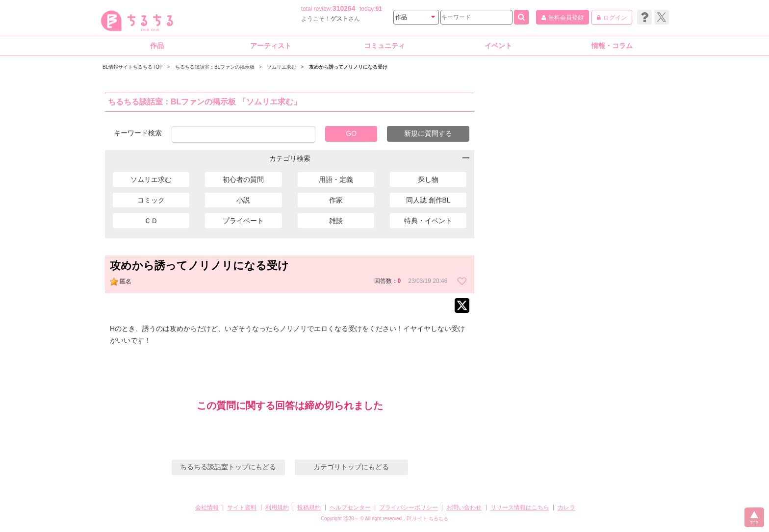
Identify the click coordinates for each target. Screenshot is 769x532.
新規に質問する (428, 133)
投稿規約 (309, 507)
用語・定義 (336, 179)
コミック (151, 200)
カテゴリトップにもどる (351, 467)
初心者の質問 (243, 179)
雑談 (336, 221)
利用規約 (277, 507)
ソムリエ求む (151, 179)
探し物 (428, 179)
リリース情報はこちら (520, 507)
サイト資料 (242, 507)
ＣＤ (151, 221)
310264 (344, 8)
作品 (157, 46)
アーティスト (271, 46)
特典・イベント (428, 221)
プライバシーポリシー (409, 507)
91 (379, 9)
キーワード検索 (138, 133)
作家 (336, 200)
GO (351, 133)
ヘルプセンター (350, 507)
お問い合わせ (464, 507)
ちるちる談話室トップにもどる (228, 467)
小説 (243, 200)
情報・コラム (612, 46)
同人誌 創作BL (428, 200)
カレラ (566, 507)
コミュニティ (384, 46)
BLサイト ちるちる (427, 519)
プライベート (243, 221)
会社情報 (207, 507)
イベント (498, 46)
